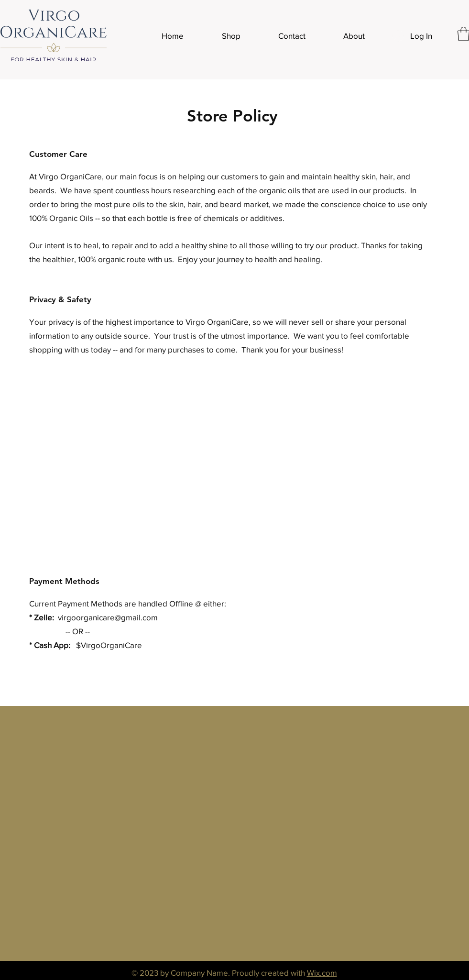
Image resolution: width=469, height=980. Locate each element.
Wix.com (322, 973)
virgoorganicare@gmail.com (108, 617)
